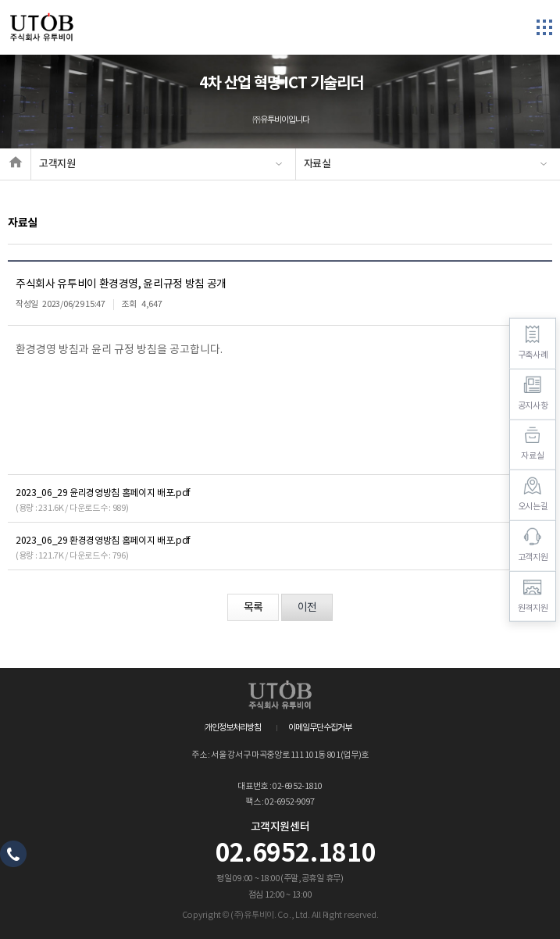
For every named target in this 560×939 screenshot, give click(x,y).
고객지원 (57, 164)
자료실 (317, 164)
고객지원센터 (280, 827)
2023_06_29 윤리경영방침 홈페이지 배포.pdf (103, 493)
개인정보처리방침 (233, 728)
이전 (307, 608)
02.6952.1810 (296, 854)
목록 (253, 608)
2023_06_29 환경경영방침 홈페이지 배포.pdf (103, 541)
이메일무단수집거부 (320, 728)
